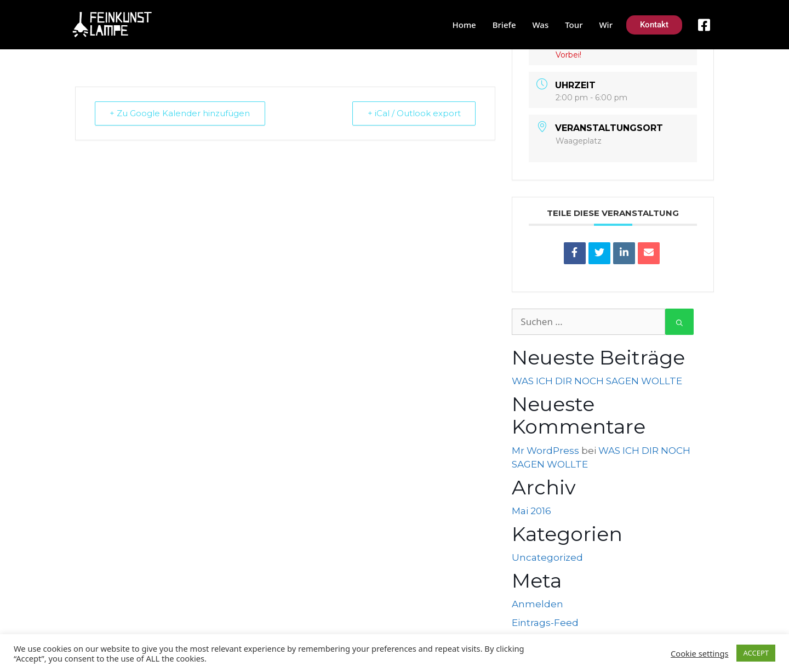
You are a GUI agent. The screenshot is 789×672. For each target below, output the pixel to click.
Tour (574, 25)
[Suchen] (679, 322)
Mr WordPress (545, 451)
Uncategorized (547, 557)
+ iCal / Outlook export (413, 113)
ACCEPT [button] (756, 653)
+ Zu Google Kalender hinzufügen (181, 113)
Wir (606, 25)
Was (541, 25)
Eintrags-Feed (545, 623)
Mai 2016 (531, 511)
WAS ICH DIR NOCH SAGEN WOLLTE (597, 381)
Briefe (504, 25)
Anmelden (538, 604)
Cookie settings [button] (699, 653)
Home (464, 25)
